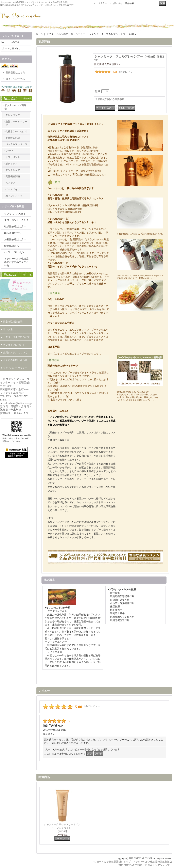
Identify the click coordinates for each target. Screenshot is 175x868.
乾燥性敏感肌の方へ (15, 226)
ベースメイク (13, 189)
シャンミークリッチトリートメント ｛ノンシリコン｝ (62, 828)
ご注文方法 (102, 3)
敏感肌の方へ (12, 246)
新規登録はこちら (15, 73)
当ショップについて (14, 345)
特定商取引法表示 (13, 322)
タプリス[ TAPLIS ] (15, 214)
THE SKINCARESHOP (141, 858)
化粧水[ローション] (16, 131)
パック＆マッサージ (16, 144)
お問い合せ (117, 3)
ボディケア (12, 164)
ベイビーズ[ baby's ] (15, 252)
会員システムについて (15, 352)
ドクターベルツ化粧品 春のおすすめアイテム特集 (18, 262)
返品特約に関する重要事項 (110, 99)
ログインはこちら (15, 79)
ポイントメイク (14, 196)
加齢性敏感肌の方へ (15, 239)
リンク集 (8, 329)
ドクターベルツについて (16, 337)
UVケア (10, 151)
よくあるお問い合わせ (15, 360)
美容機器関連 (13, 176)
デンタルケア (13, 170)
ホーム (39, 34)
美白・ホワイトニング (16, 220)
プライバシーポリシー (15, 368)
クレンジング (13, 115)
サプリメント (13, 157)
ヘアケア (10, 183)
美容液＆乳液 (13, 138)
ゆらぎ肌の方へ (13, 233)
